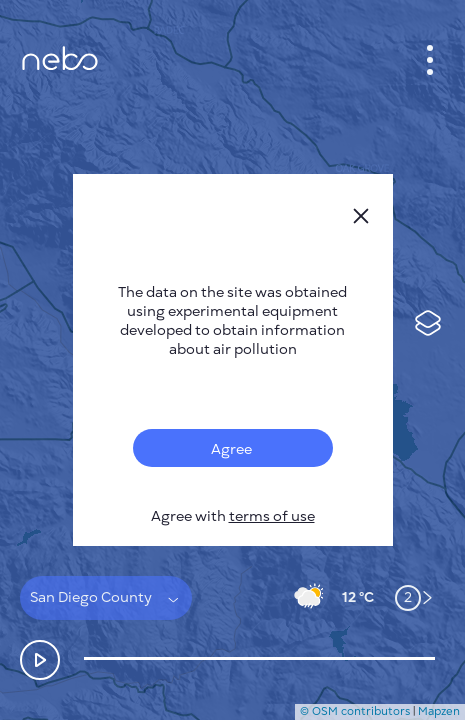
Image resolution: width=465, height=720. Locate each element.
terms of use (272, 516)
